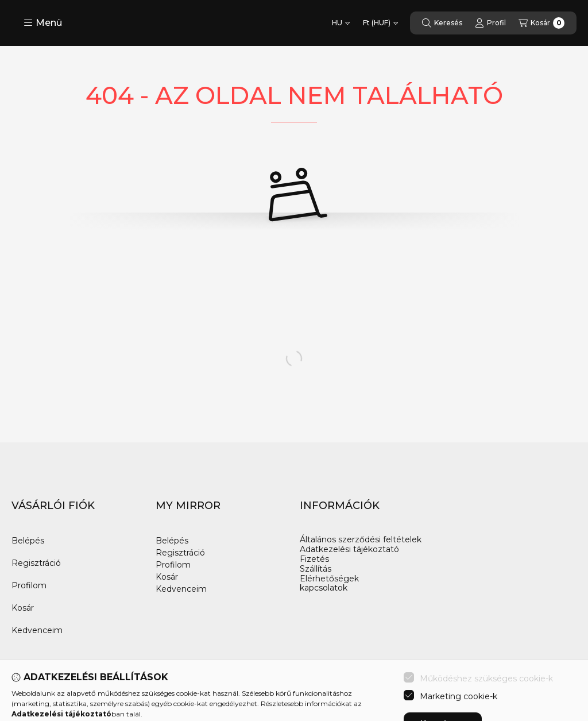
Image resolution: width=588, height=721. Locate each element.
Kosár (23, 608)
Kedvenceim (37, 630)
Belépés (28, 541)
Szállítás (316, 569)
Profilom (29, 585)
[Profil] (490, 23)
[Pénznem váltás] (380, 23)
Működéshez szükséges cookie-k (486, 714)
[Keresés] (442, 23)
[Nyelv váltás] (341, 23)
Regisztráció (36, 563)
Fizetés (314, 559)
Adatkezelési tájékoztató (349, 550)
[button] (43, 23)
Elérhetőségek (329, 579)
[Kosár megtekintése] (541, 23)
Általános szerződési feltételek (361, 540)
